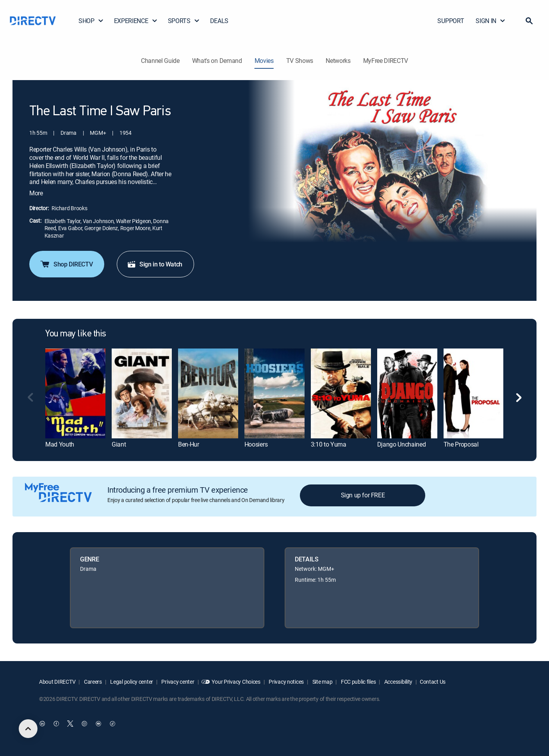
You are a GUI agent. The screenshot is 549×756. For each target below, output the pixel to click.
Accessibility (398, 682)
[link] (75, 393)
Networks (338, 61)
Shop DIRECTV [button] (66, 264)
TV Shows (300, 61)
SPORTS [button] (184, 21)
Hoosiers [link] (256, 444)
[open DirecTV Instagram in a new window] (84, 724)
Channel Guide (160, 61)
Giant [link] (119, 444)
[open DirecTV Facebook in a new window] (56, 724)
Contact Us (433, 682)
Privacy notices (286, 682)
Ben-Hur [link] (189, 444)
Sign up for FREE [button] (363, 495)
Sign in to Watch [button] (155, 264)
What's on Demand (217, 61)
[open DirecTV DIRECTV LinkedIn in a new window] (42, 724)
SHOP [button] (91, 21)
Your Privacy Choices (236, 682)
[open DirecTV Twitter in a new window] (70, 724)
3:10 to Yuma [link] (329, 444)
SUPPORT (451, 21)
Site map (322, 682)
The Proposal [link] (461, 444)
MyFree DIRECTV (386, 61)
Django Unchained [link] (402, 444)
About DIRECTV (57, 682)
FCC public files (358, 682)
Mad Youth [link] (60, 444)
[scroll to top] (28, 729)
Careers (92, 682)
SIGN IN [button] (491, 21)
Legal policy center (131, 682)
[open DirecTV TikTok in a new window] (112, 724)
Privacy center (177, 682)
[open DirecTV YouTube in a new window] (98, 724)
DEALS (219, 21)
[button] (529, 21)
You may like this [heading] (76, 334)
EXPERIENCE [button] (136, 21)
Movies (264, 61)
